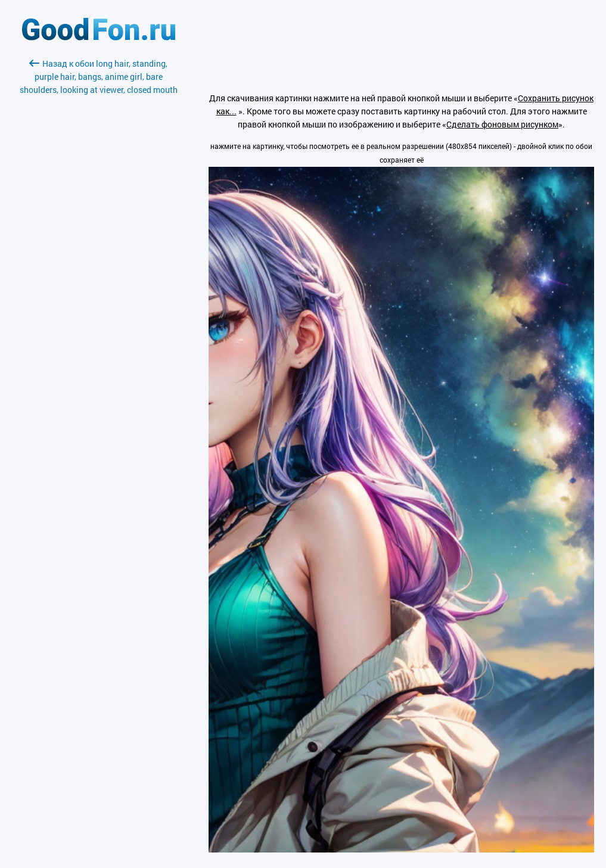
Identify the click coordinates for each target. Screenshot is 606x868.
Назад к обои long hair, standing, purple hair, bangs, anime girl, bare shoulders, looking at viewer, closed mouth (99, 77)
